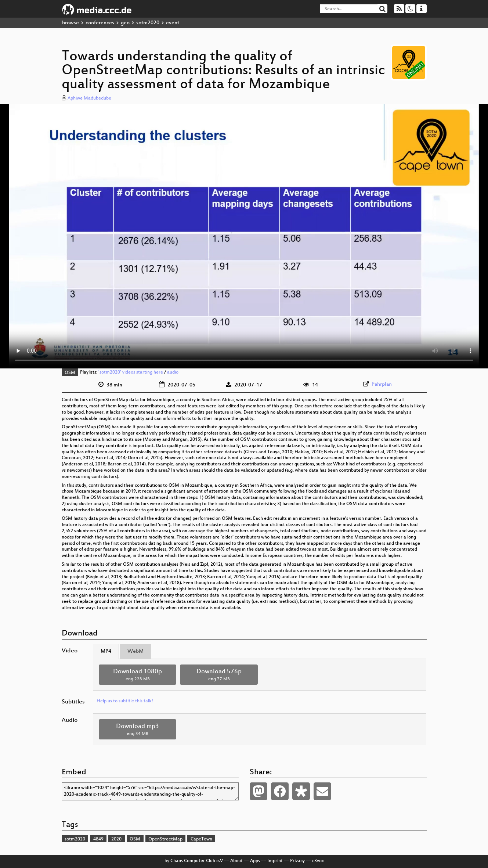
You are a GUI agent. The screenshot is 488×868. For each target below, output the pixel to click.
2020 (116, 839)
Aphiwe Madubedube (89, 98)
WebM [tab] (135, 651)
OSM (70, 373)
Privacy (297, 861)
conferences (100, 23)
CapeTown (201, 839)
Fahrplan (382, 384)
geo (125, 23)
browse (71, 23)
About (236, 861)
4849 (98, 839)
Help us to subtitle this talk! (125, 701)
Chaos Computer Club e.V (197, 861)
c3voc (318, 861)
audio (173, 373)
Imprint (275, 861)
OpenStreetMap (165, 839)
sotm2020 (148, 23)
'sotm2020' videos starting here (131, 373)
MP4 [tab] (106, 651)
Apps (255, 861)
